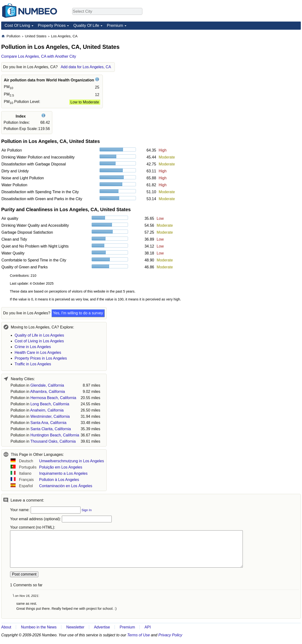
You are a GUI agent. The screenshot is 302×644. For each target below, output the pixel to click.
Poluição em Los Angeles (61, 467)
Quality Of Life (86, 25)
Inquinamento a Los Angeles (63, 473)
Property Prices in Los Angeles (41, 358)
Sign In (87, 510)
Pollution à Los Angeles (59, 480)
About (6, 627)
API (148, 627)
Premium (115, 25)
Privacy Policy (170, 635)
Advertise (102, 627)
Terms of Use (139, 635)
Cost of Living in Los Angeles (39, 341)
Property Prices (52, 25)
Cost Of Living (17, 25)
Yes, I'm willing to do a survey (78, 313)
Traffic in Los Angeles (33, 364)
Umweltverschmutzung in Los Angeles (71, 461)
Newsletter (75, 627)
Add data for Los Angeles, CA (86, 67)
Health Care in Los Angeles (38, 353)
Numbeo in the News (39, 627)
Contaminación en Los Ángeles (66, 486)
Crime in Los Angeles (33, 347)
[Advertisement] (265, 64)
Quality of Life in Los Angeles (39, 335)
